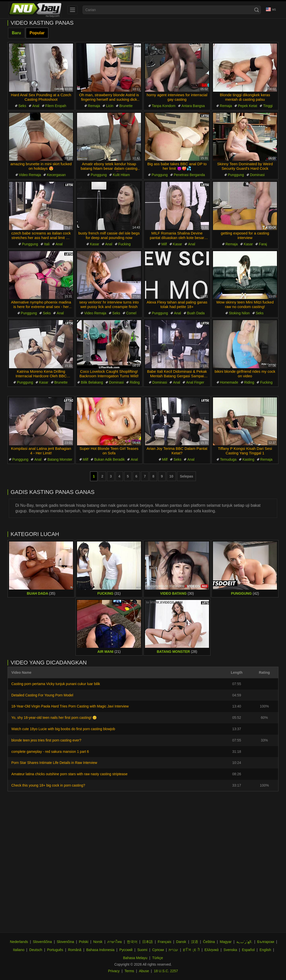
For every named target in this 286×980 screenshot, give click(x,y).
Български (265, 942)
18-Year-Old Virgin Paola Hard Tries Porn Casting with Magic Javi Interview (70, 706)
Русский (126, 950)
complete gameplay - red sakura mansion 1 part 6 (50, 752)
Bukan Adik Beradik (109, 459)
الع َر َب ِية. (244, 942)
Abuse (144, 971)
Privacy (114, 971)
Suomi (142, 950)
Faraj (263, 244)
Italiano (19, 950)
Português (55, 950)
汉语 (195, 942)
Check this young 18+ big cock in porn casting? (48, 785)
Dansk (181, 942)
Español (248, 950)
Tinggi (268, 106)
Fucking (124, 244)
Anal (36, 106)
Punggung (99, 175)
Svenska (230, 950)
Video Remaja (30, 175)
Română (75, 950)
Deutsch (36, 950)
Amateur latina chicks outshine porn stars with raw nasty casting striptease (69, 774)
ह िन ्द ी (191, 950)
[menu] (73, 10)
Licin (110, 106)
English (265, 950)
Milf (164, 244)
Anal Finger (195, 382)
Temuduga (228, 459)
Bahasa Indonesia (100, 950)
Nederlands (19, 942)
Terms (129, 971)
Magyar (226, 942)
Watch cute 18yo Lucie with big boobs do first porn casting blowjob (63, 729)
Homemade (229, 382)
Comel (131, 313)
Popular (37, 33)
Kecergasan (56, 175)
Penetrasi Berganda (189, 175)
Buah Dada (196, 313)
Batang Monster (60, 459)
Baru (16, 33)
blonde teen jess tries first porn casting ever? (46, 740)
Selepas (186, 476)
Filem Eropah (56, 106)
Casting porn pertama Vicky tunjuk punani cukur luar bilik (56, 684)
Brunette (126, 106)
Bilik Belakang (92, 382)
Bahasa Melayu (135, 958)
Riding (135, 382)
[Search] (257, 10)
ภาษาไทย (115, 942)
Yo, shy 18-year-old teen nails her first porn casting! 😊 (54, 718)
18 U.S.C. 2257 (166, 971)
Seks (22, 106)
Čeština (209, 942)
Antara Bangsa (193, 106)
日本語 (148, 942)
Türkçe (158, 958)
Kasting (248, 459)
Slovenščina (43, 942)
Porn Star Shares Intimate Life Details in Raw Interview (54, 763)
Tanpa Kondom (164, 106)
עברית (173, 950)
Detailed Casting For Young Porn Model (42, 695)
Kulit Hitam (121, 175)
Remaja (94, 106)
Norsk (98, 942)
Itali (47, 244)
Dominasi (257, 175)
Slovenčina (66, 942)
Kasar (95, 244)
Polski (83, 942)
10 (171, 476)
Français (164, 942)
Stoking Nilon (239, 313)
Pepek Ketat (247, 106)
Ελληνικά (211, 950)
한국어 (132, 942)
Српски (158, 950)
